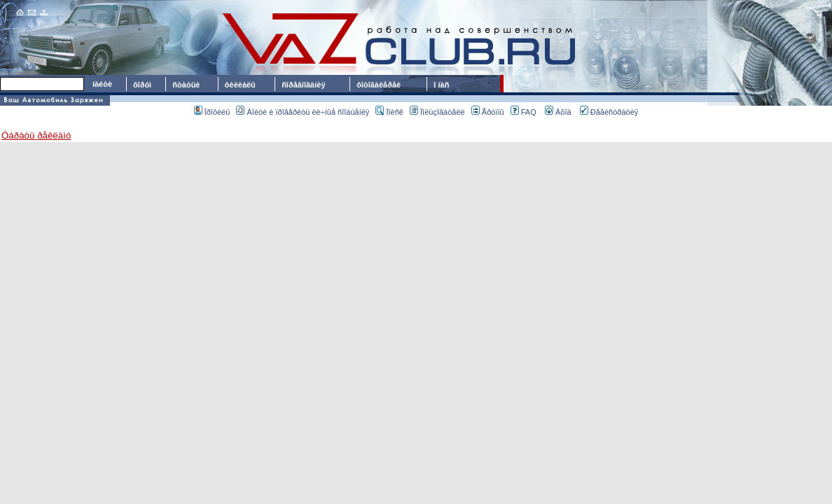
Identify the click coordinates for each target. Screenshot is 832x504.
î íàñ (441, 85)
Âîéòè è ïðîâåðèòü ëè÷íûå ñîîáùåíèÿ (303, 112)
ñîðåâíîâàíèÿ (303, 85)
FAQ (524, 112)
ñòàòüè (186, 85)
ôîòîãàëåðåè (381, 85)
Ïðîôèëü (212, 112)
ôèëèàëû (240, 85)
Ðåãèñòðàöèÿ (609, 112)
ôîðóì (142, 85)
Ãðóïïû (488, 112)
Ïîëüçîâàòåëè (437, 112)
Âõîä (558, 112)
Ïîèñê (389, 112)
